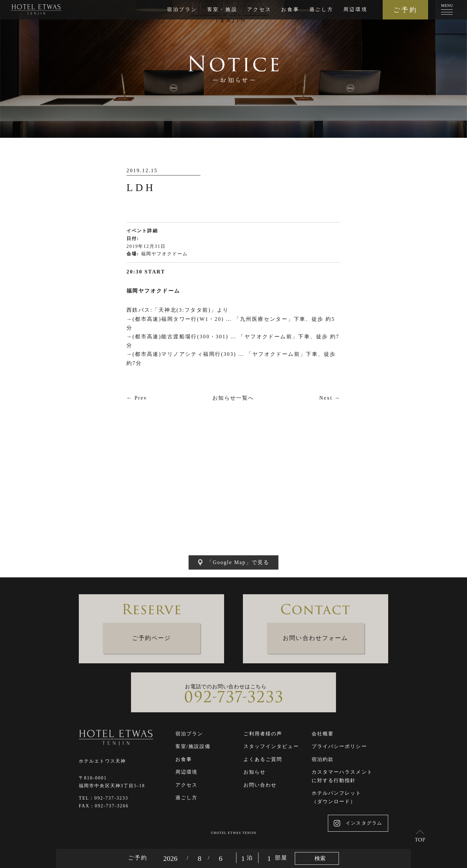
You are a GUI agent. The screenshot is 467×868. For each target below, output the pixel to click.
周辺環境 (356, 9)
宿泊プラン (182, 9)
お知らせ (255, 772)
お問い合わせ (260, 785)
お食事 (290, 9)
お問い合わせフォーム (315, 638)
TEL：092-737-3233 (104, 798)
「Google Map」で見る (233, 562)
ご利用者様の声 (263, 734)
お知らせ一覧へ (233, 398)
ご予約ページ (152, 638)
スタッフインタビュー (271, 746)
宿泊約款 (323, 759)
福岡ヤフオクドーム (165, 254)
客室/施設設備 (193, 746)
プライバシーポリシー (339, 746)
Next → (330, 398)
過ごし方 (322, 9)
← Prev (137, 398)
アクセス (259, 9)
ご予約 (406, 10)
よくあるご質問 (263, 759)
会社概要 (323, 734)
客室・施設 (222, 9)
